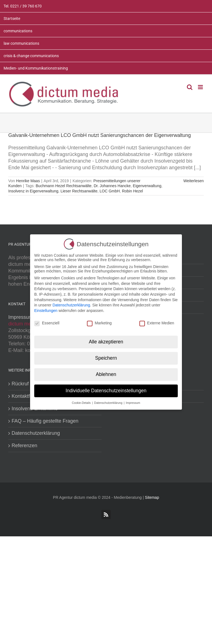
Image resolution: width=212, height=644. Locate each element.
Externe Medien (157, 322)
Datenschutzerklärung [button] (109, 401)
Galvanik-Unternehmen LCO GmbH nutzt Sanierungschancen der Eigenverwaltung (100, 135)
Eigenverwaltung (147, 186)
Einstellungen (46, 309)
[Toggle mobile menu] (201, 87)
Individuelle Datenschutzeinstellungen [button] (106, 389)
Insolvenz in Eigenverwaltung (33, 191)
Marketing (99, 322)
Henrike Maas (28, 181)
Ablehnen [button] (106, 373)
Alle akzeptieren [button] (106, 340)
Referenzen (24, 446)
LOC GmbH (110, 191)
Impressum (21, 317)
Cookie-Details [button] (82, 401)
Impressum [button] (133, 401)
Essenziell (47, 322)
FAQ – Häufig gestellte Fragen (45, 421)
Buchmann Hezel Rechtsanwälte (63, 186)
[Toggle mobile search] (190, 87)
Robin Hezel (132, 191)
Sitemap (152, 497)
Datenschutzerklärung (36, 433)
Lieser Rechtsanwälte (79, 191)
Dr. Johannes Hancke (112, 186)
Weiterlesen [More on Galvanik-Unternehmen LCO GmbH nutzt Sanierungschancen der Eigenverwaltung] (194, 181)
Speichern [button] (106, 357)
